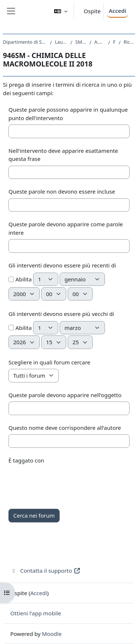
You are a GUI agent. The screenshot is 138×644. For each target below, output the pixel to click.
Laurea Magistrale (61, 42)
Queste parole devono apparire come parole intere (66, 228)
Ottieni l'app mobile (36, 613)
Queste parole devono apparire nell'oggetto (65, 395)
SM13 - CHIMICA (81, 42)
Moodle (52, 634)
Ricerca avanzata (129, 42)
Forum (114, 42)
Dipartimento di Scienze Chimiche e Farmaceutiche (25, 42)
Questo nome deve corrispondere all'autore (65, 428)
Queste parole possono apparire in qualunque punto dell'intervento (68, 114)
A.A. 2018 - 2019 (100, 42)
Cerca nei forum (34, 515)
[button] (61, 11)
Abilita (20, 279)
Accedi (117, 11)
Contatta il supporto (45, 571)
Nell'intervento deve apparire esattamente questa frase (63, 155)
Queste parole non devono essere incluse (62, 191)
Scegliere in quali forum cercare (49, 362)
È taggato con (26, 460)
